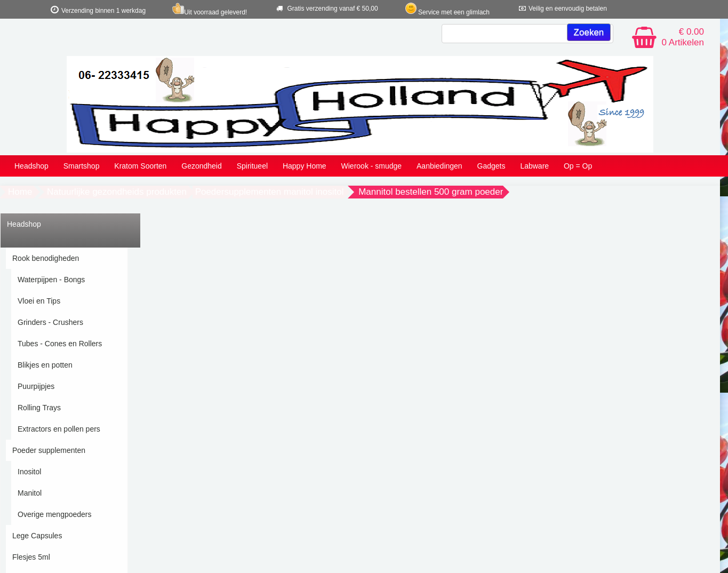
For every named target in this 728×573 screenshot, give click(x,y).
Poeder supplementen (49, 450)
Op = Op (578, 166)
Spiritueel (252, 166)
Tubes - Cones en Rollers (60, 344)
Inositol (29, 472)
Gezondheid (202, 166)
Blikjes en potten (45, 365)
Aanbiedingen (439, 166)
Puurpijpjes (36, 386)
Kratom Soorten (140, 166)
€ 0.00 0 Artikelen (683, 37)
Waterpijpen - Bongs (51, 280)
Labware (534, 166)
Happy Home (305, 166)
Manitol (30, 493)
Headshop (31, 166)
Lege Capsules (37, 536)
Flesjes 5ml (31, 557)
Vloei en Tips (39, 301)
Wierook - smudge (372, 166)
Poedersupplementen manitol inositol (270, 192)
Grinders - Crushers (50, 322)
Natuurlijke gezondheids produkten (117, 192)
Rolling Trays (39, 408)
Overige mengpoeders (55, 514)
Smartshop (82, 166)
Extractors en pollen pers (59, 429)
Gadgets (491, 166)
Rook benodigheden (46, 258)
